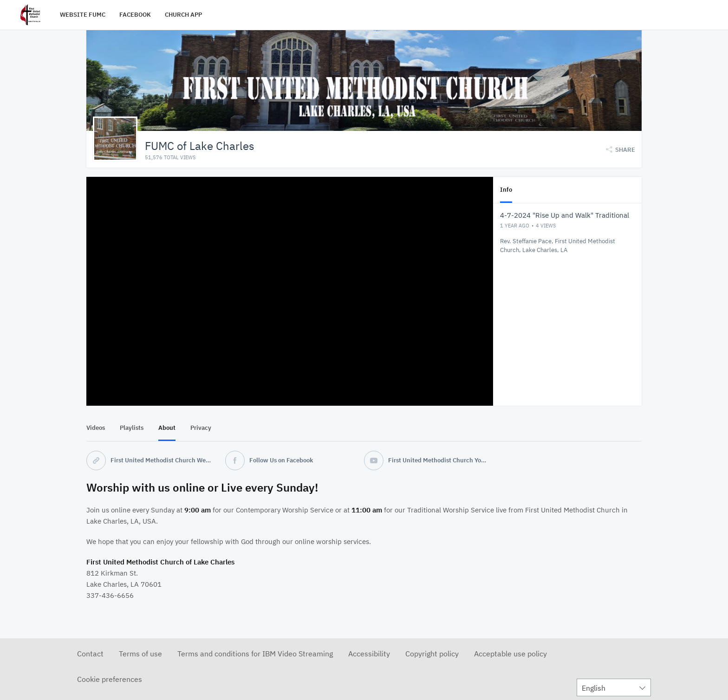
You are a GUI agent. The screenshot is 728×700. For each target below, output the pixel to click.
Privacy (201, 427)
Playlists (132, 427)
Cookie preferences (110, 679)
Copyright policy (432, 653)
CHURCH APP (183, 15)
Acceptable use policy (510, 653)
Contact (90, 653)
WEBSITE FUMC (83, 15)
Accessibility (369, 653)
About (167, 427)
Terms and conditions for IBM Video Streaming (255, 653)
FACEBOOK (135, 15)
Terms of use (140, 653)
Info (506, 189)
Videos (96, 427)
